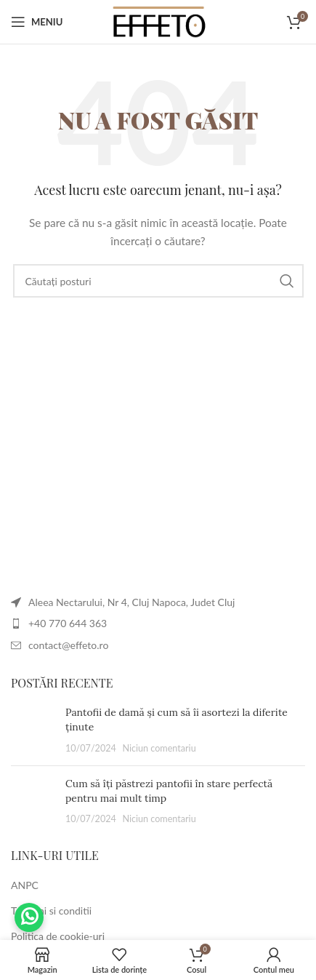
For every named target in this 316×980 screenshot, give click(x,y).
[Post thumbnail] (33, 730)
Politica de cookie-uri (58, 936)
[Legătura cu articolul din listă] (158, 624)
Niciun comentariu (159, 748)
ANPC (25, 885)
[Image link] (11, 571)
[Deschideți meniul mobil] (37, 22)
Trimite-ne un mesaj (29, 917)
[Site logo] (158, 21)
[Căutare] (158, 281)
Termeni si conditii (51, 911)
